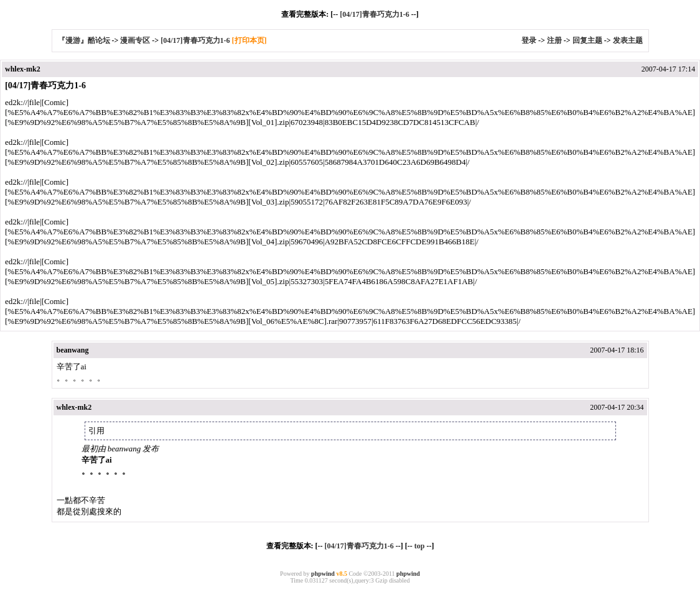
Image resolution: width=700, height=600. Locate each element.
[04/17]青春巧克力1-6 (374, 14)
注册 (554, 40)
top (420, 546)
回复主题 (587, 40)
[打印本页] (250, 40)
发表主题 (628, 40)
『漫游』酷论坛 (84, 40)
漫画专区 (135, 40)
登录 (529, 40)
